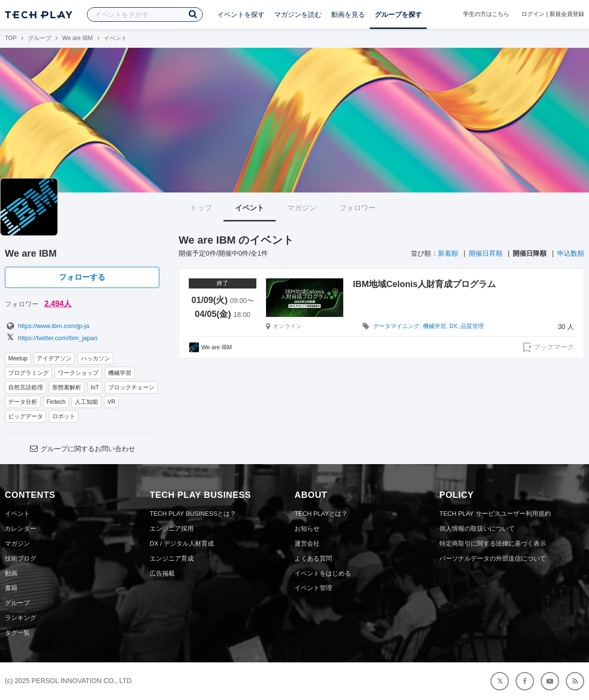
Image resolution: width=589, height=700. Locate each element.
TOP (11, 38)
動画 (11, 573)
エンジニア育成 (172, 558)
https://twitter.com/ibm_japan (51, 338)
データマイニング (396, 326)
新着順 (448, 253)
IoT (95, 387)
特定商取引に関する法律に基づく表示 (493, 543)
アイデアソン (54, 358)
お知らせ (307, 528)
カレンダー (21, 528)
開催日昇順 (486, 253)
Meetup (18, 358)
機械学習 (120, 373)
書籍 (11, 588)
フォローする (82, 277)
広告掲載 (162, 573)
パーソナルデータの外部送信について (493, 558)
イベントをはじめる (323, 573)
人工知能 (86, 402)
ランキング (21, 618)
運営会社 (307, 543)
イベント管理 (313, 588)
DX (454, 326)
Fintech (56, 402)
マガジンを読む (298, 14)
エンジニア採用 (172, 528)
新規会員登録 (567, 14)
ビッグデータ (26, 416)
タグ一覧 (17, 633)
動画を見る (348, 14)
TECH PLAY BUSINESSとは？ (193, 514)
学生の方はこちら (486, 14)
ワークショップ (78, 373)
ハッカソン (96, 358)
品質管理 (472, 326)
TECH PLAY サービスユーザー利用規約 (495, 514)
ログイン (533, 14)
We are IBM (77, 38)
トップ (201, 208)
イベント (250, 208)
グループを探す (398, 14)
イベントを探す (241, 14)
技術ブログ (21, 558)
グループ (40, 38)
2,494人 (58, 304)
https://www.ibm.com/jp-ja (47, 326)
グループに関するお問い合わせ (82, 449)
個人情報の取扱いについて (477, 528)
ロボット (64, 416)
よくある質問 (313, 558)
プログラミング (28, 373)
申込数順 (571, 253)
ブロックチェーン (131, 387)
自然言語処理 (26, 387)
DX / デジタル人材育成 (182, 543)
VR (111, 402)
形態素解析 (67, 387)
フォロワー (358, 208)
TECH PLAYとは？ (321, 514)
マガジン (302, 208)
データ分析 (23, 402)
